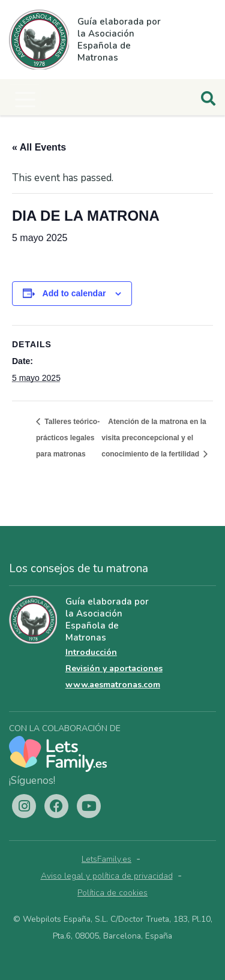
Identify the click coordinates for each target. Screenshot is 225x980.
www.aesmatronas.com (113, 685)
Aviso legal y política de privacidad (107, 876)
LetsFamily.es (106, 859)
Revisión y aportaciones (114, 668)
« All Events (39, 147)
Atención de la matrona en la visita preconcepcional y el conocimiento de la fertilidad (154, 438)
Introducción (91, 652)
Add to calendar (74, 293)
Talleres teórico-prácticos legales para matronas (68, 438)
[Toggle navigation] (25, 100)
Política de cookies (112, 893)
